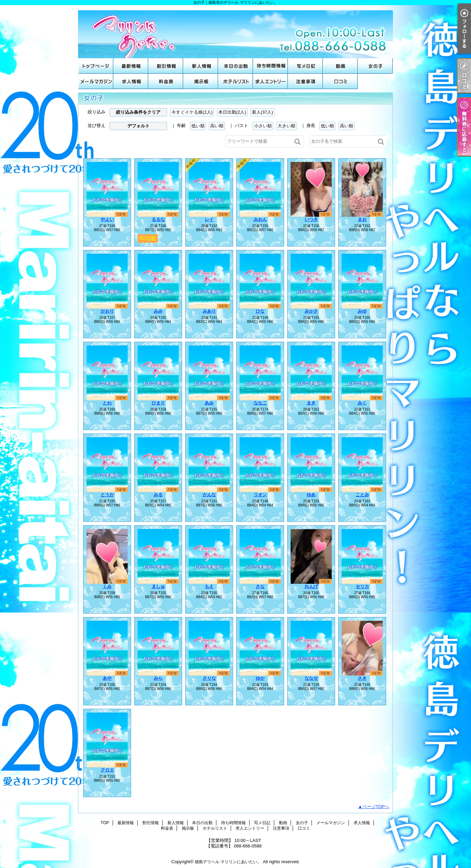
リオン (260, 495)
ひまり (158, 403)
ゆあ (311, 495)
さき (362, 678)
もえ (209, 586)
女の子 (375, 66)
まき (311, 403)
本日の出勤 (235, 66)
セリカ (362, 586)
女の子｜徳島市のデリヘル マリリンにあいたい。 (235, 32)
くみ (107, 586)
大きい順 (287, 126)
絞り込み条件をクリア (138, 112)
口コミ (340, 81)
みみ (158, 311)
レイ (209, 219)
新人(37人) (263, 112)
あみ (209, 403)
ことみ (362, 495)
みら (158, 678)
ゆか (260, 678)
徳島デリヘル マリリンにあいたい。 (228, 862)
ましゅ (158, 586)
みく (362, 403)
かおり (107, 311)
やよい (107, 219)
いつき (311, 219)
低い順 (198, 126)
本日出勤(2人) (232, 112)
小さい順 (263, 126)
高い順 (217, 126)
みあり (209, 311)
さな (260, 586)
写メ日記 (305, 66)
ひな (260, 311)
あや (107, 678)
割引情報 (166, 66)
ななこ (260, 403)
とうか (107, 495)
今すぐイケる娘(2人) (192, 112)
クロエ (107, 770)
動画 (340, 66)
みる (158, 495)
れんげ (311, 586)
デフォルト (138, 126)
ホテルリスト (235, 81)
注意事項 (305, 81)
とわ (107, 403)
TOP (96, 66)
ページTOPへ (376, 807)
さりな (209, 678)
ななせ (311, 678)
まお (362, 219)
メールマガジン (96, 81)
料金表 (166, 81)
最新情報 (131, 66)
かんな (209, 495)
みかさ (311, 311)
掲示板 (201, 81)
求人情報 (131, 81)
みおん (260, 219)
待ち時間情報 (270, 66)
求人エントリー (270, 81)
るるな (158, 219)
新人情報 (201, 66)
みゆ (362, 311)
